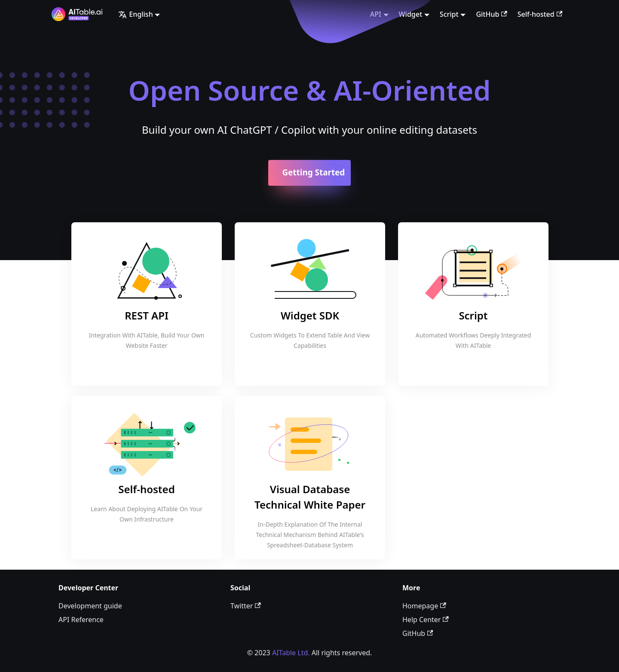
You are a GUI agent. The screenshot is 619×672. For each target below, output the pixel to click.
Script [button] (449, 14)
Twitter (246, 606)
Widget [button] (411, 14)
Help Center (426, 620)
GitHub (491, 14)
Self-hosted (540, 14)
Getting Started (313, 172)
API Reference (81, 620)
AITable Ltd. (291, 653)
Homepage (424, 606)
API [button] (376, 14)
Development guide (90, 606)
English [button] (135, 14)
